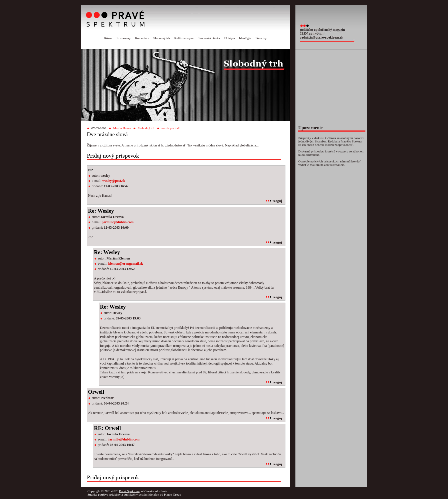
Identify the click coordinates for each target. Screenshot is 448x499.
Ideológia (245, 38)
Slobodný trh (162, 38)
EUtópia (230, 38)
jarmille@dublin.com (118, 222)
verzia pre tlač (170, 128)
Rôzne (108, 38)
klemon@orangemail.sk (126, 263)
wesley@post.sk (114, 181)
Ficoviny (261, 38)
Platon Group (173, 494)
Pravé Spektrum (129, 491)
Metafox (154, 494)
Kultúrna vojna (184, 38)
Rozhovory (124, 38)
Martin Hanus (122, 128)
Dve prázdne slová (107, 134)
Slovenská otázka (209, 38)
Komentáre (142, 38)
